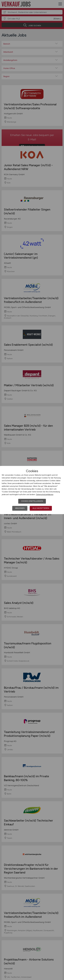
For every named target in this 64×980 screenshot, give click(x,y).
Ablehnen (20, 508)
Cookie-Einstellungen (32, 501)
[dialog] (32, 490)
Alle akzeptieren (41, 508)
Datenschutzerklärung (45, 495)
